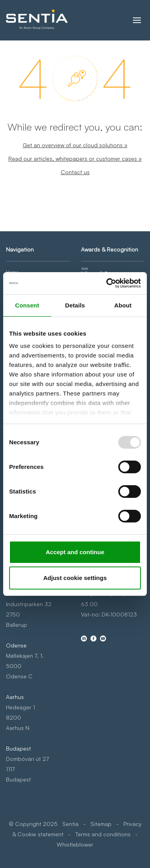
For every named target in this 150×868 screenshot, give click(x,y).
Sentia (70, 824)
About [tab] (123, 305)
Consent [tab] (27, 305)
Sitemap (101, 824)
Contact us (75, 172)
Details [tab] (75, 305)
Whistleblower (75, 844)
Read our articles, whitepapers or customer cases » (75, 158)
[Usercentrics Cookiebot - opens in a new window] (107, 283)
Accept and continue (75, 552)
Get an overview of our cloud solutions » (75, 145)
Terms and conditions (103, 834)
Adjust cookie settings (75, 578)
